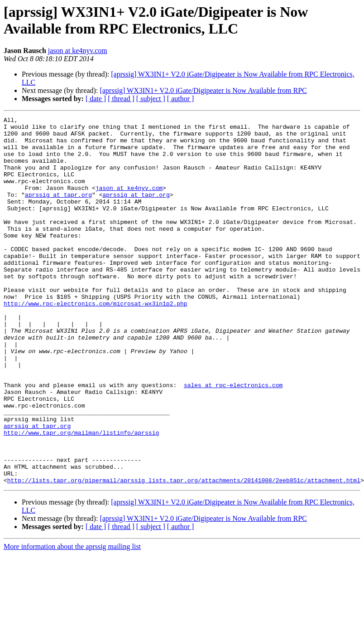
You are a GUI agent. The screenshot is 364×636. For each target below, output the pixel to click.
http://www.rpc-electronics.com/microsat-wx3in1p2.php (96, 341)
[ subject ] (151, 99)
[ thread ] (121, 99)
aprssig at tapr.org (58, 211)
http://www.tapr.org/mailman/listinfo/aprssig (81, 496)
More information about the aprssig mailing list (72, 620)
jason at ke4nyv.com (78, 51)
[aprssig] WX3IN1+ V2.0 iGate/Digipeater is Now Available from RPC (203, 90)
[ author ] (181, 99)
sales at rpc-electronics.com (233, 439)
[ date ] (96, 99)
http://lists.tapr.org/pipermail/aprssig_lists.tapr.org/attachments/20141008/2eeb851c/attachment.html (184, 553)
